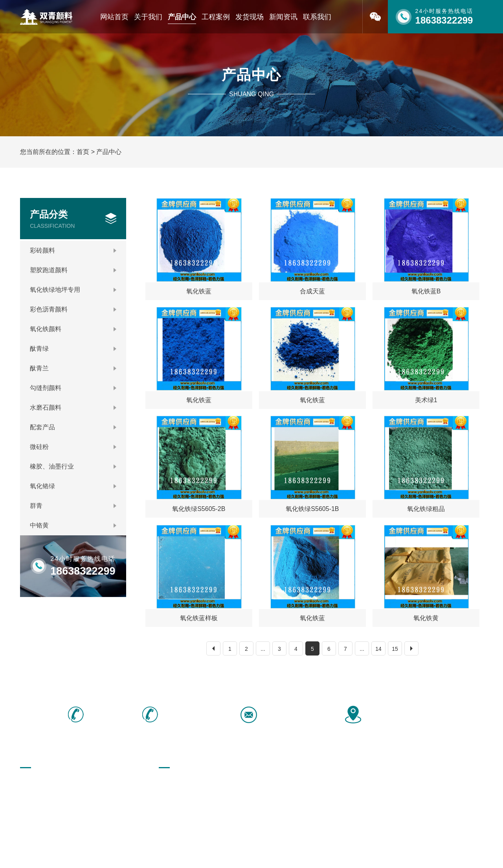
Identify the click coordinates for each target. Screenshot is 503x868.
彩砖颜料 (73, 250)
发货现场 (250, 17)
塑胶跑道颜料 (73, 270)
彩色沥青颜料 (73, 309)
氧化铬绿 (73, 486)
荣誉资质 (31, 797)
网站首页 (114, 17)
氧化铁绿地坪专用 (73, 290)
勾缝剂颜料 (73, 388)
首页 (83, 152)
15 (395, 649)
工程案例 (216, 17)
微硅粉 (73, 447)
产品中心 (182, 17)
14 (378, 649)
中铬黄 (73, 525)
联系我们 (317, 17)
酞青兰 (73, 368)
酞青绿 (73, 349)
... (263, 649)
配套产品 (73, 427)
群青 (73, 506)
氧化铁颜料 (73, 329)
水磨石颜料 (73, 407)
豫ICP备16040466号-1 (240, 853)
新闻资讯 (283, 17)
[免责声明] (287, 853)
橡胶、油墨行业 (73, 466)
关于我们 (148, 17)
